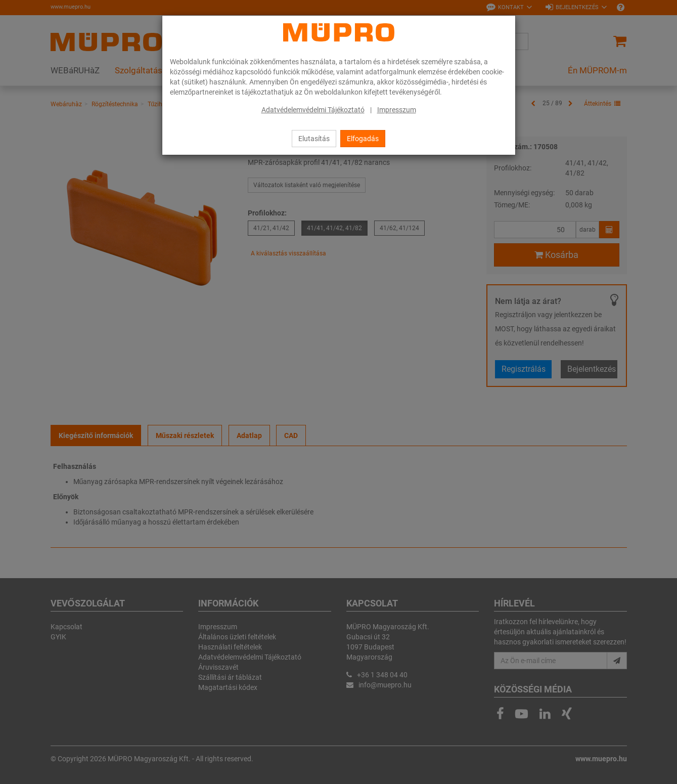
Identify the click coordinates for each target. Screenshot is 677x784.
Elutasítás (314, 139)
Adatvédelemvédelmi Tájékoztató (313, 110)
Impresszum (397, 110)
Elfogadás (363, 139)
